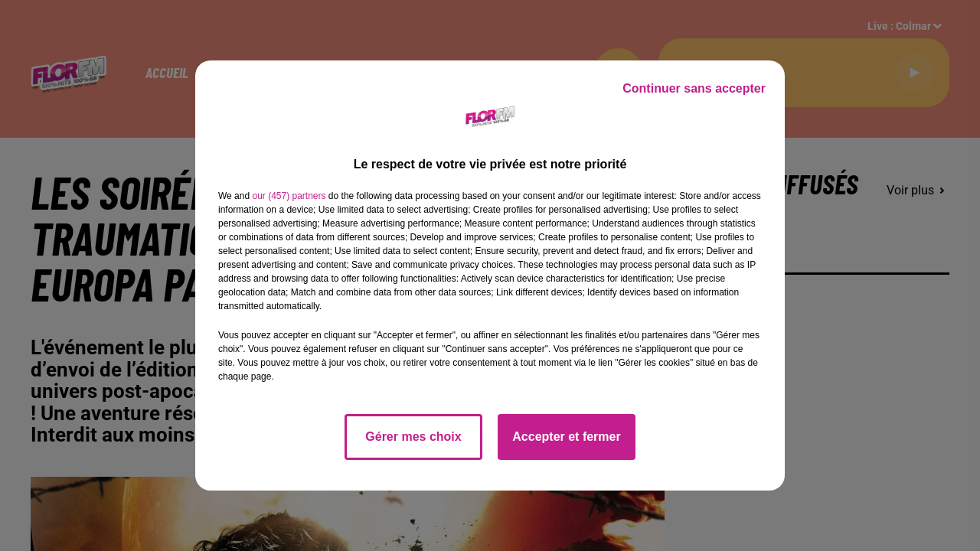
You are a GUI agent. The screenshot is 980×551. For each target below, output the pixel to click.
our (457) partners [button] (289, 196)
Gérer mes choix (413, 437)
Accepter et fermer (566, 437)
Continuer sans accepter (694, 88)
